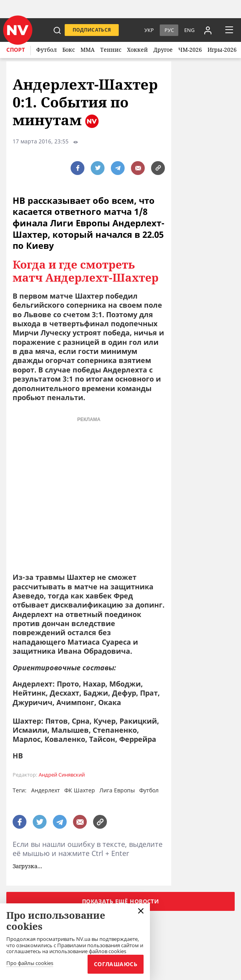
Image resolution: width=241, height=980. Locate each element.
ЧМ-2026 (190, 50)
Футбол (47, 50)
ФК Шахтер (80, 790)
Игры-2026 (222, 50)
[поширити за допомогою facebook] (78, 168)
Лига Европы (117, 790)
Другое (163, 50)
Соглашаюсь (116, 964)
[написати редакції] (138, 168)
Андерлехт (46, 790)
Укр (149, 30)
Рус (169, 30)
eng (189, 30)
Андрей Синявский (62, 775)
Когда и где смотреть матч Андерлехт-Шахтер (86, 271)
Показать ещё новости (120, 901)
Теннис (111, 50)
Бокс (69, 50)
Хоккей (137, 50)
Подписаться (92, 30)
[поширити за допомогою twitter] (98, 168)
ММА (88, 50)
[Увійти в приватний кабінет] (208, 30)
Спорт (16, 50)
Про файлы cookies (30, 963)
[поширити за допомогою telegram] (118, 168)
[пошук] (57, 30)
